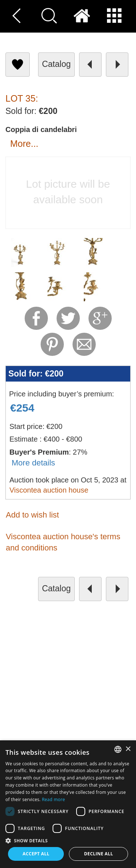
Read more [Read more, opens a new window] (53, 799)
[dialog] (68, 804)
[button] (68, 840)
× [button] (128, 749)
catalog (56, 64)
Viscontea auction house (49, 490)
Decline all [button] (99, 854)
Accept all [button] (36, 854)
